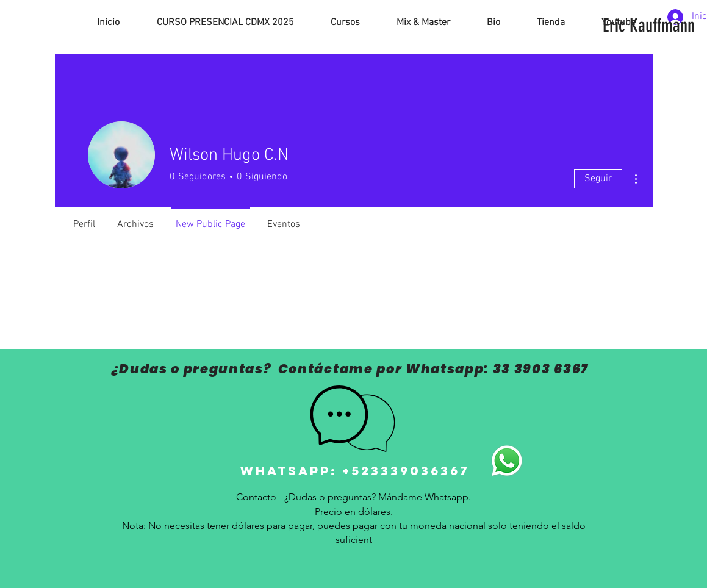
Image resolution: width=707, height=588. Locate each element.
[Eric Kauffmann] (649, 26)
